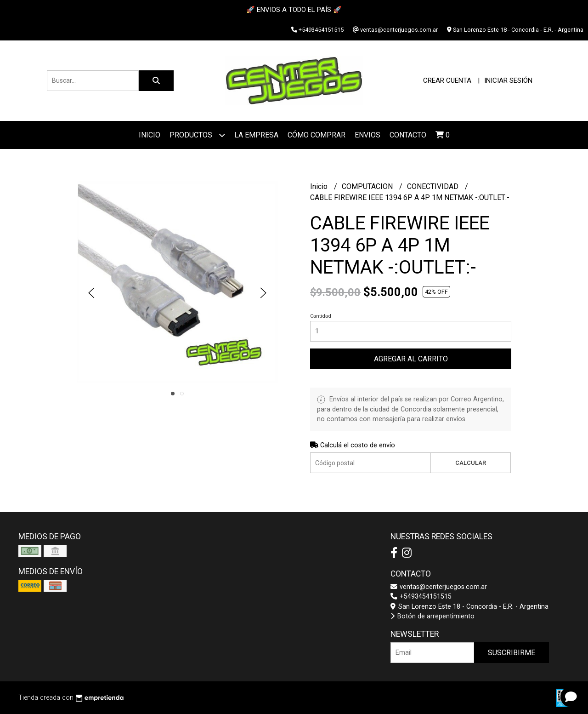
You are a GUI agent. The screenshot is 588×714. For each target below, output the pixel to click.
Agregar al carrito (411, 359)
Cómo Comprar (317, 135)
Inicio (150, 135)
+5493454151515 (421, 597)
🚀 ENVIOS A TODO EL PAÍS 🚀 (294, 10)
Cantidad (321, 316)
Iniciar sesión (508, 80)
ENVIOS (367, 135)
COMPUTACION (368, 186)
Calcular (471, 463)
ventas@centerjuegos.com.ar (439, 587)
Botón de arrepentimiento (433, 616)
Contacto (408, 135)
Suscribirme (512, 653)
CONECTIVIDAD (434, 186)
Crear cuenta (447, 80)
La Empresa (256, 135)
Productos (197, 135)
